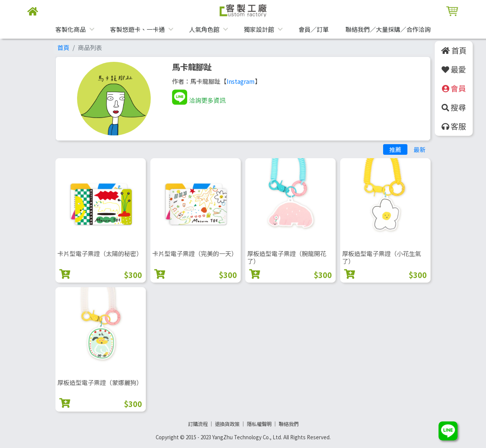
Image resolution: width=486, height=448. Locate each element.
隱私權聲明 (259, 424)
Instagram (241, 81)
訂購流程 (198, 424)
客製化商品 (71, 29)
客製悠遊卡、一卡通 (137, 29)
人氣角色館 (204, 29)
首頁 (63, 47)
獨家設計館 (259, 29)
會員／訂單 (314, 29)
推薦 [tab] (395, 149)
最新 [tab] (420, 149)
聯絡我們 (289, 424)
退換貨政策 (227, 424)
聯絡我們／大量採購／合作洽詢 (388, 29)
